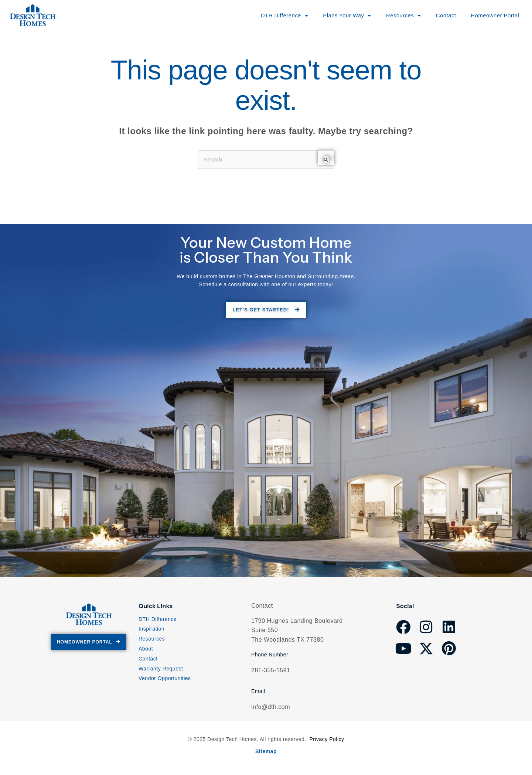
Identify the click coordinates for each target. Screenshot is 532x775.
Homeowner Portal (491, 15)
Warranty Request (161, 670)
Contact (439, 15)
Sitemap (266, 752)
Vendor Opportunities (165, 680)
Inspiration (151, 630)
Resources (152, 640)
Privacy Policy (327, 740)
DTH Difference (158, 620)
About (146, 650)
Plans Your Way (336, 16)
